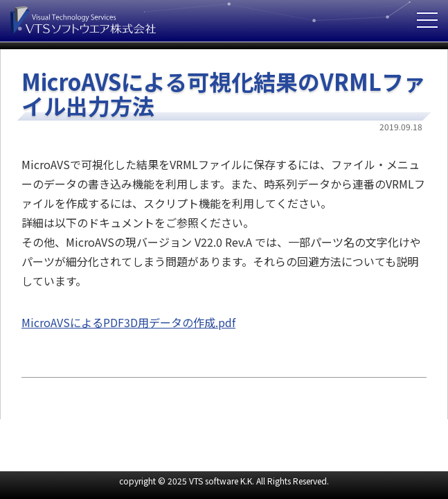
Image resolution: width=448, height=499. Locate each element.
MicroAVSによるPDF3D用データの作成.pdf (128, 322)
